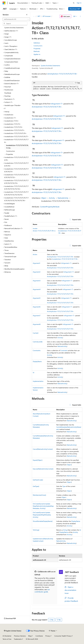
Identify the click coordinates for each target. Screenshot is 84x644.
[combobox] (16, 19)
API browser (47, 16)
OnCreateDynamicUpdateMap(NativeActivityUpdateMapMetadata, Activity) (43, 506)
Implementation (38, 381)
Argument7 (37, 316)
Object (44, 198)
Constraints (37, 350)
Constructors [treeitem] (10, 151)
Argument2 (37, 272)
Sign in (79, 3)
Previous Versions (20, 636)
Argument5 (37, 298)
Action (35, 254)
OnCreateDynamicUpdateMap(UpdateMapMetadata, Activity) (42, 515)
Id (33, 372)
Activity (52, 198)
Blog (30, 636)
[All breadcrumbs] (34, 16)
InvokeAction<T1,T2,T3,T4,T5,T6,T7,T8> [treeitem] (17, 147)
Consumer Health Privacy (63, 636)
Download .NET (75, 9)
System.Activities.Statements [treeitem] (14, 28)
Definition (37, 43)
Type (64, 486)
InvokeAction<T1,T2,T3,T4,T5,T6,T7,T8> (65, 259)
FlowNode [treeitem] (8, 93)
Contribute (39, 636)
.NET (39, 16)
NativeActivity (63, 198)
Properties (37, 49)
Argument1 (36, 263)
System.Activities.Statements (50, 66)
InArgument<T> (57, 104)
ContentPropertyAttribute (50, 207)
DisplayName (37, 361)
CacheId (36, 333)
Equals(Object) (38, 460)
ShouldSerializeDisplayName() (43, 521)
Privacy (48, 636)
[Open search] (74, 3)
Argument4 (37, 289)
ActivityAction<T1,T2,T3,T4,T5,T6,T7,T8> (62, 74)
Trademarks (18, 639)
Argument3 (37, 281)
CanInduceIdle (38, 342)
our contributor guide (42, 591)
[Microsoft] (4, 3)
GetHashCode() (38, 480)
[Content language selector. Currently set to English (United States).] (13, 631)
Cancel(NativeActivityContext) (43, 449)
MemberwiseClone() (39, 495)
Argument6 (37, 307)
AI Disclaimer (7, 636)
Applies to (37, 54)
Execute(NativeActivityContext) (43, 469)
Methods (37, 51)
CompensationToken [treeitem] (11, 62)
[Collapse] (27, 15)
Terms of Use (7, 639)
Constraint (64, 350)
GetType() (36, 486)
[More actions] (80, 16)
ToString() (36, 530)
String (65, 530)
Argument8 (37, 324)
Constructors (38, 46)
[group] (57, 88)
